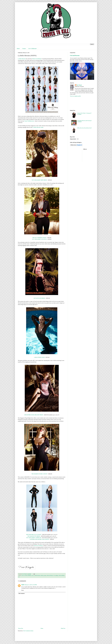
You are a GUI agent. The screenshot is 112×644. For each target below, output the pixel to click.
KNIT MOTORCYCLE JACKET (34, 534)
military (42, 575)
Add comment (21, 593)
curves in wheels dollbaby (26, 575)
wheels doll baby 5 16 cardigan (52, 575)
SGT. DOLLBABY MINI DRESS (39, 180)
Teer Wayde (79, 85)
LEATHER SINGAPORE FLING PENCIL (39, 539)
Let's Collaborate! (33, 49)
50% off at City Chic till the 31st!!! (85, 128)
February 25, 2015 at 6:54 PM (31, 585)
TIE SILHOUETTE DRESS (34, 536)
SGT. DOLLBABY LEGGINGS (39, 239)
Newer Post (21, 628)
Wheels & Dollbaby (37, 59)
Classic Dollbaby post (29, 121)
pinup (45, 575)
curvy (32, 575)
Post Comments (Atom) (28, 631)
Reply (23, 590)
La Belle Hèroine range (38, 127)
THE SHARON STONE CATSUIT (39, 474)
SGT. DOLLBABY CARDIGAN (34, 538)
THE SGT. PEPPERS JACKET (39, 238)
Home (18, 49)
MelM (23, 585)
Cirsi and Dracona (75, 55)
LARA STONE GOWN (39, 357)
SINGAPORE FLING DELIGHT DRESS (34, 415)
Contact (24, 49)
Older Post (63, 628)
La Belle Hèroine (22, 59)
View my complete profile (75, 96)
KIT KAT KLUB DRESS (39, 298)
